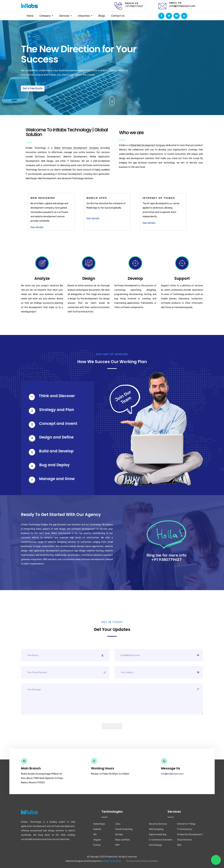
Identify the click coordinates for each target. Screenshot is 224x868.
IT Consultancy (185, 829)
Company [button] (45, 16)
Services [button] (65, 16)
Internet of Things (186, 824)
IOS (95, 834)
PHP (117, 845)
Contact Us (118, 16)
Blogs (102, 16)
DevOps (119, 834)
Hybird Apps (99, 824)
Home (30, 16)
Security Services (158, 824)
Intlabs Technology (112, 861)
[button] (216, 860)
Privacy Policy (133, 861)
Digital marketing (158, 834)
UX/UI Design (155, 845)
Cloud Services (185, 840)
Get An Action (112, 726)
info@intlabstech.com (182, 6)
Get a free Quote (30, 88)
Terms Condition (150, 861)
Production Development (190, 834)
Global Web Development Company (148, 145)
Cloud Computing (124, 829)
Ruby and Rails (122, 840)
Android (97, 829)
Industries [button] (84, 16)
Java (118, 824)
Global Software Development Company (76, 148)
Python (97, 845)
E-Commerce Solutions (161, 840)
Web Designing (156, 829)
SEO (179, 845)
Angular (97, 840)
